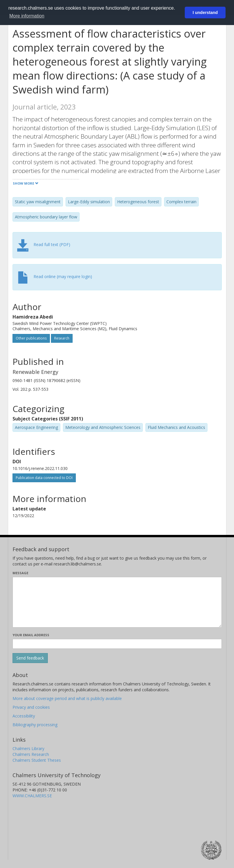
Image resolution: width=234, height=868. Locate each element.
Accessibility (24, 716)
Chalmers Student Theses (37, 760)
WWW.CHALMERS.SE (32, 796)
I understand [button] (205, 13)
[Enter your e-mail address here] (117, 644)
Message (20, 573)
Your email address (31, 635)
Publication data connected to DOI (44, 478)
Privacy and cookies (31, 707)
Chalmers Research (31, 754)
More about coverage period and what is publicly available (67, 698)
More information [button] (27, 16)
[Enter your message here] (117, 602)
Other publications (31, 338)
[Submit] (30, 658)
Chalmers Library (28, 748)
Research (62, 338)
